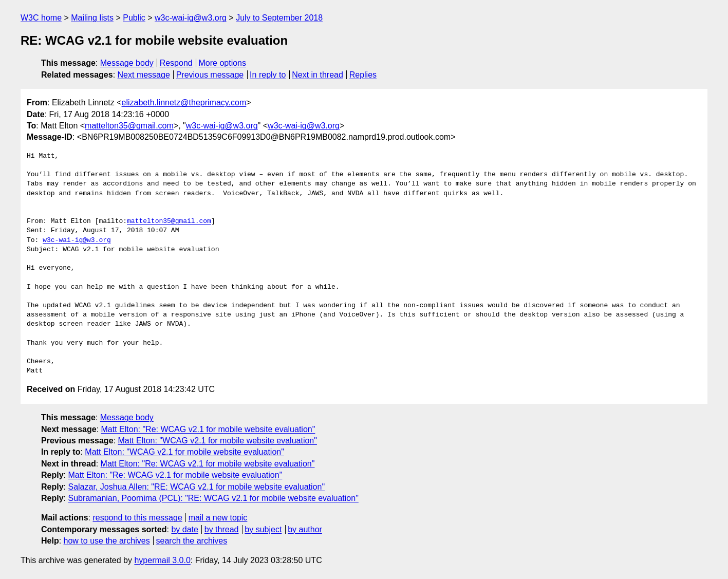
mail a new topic (218, 518)
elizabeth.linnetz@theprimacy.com (184, 102)
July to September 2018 (279, 18)
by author (305, 529)
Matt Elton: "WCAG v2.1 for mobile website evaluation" (217, 441)
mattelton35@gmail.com (129, 126)
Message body (127, 63)
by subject (263, 529)
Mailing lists (92, 18)
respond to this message (137, 518)
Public (134, 18)
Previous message (210, 75)
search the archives (192, 541)
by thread (222, 529)
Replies (363, 75)
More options (223, 63)
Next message (144, 75)
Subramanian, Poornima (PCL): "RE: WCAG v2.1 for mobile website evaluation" (213, 498)
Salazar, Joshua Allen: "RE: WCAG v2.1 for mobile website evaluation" (196, 487)
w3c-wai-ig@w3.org (191, 18)
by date (184, 529)
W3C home (41, 18)
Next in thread (318, 75)
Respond (176, 63)
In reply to (268, 75)
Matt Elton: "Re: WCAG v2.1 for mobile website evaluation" (208, 429)
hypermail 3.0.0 (162, 560)
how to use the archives (107, 541)
